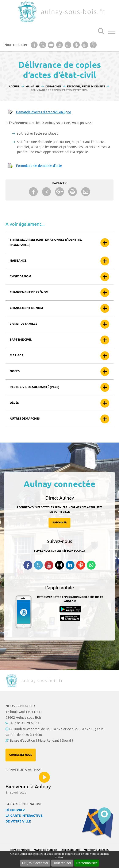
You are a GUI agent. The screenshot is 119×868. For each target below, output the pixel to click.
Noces (15, 371)
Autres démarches (25, 419)
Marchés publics (46, 850)
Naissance (18, 261)
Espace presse (20, 850)
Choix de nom (20, 277)
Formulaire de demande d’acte (39, 166)
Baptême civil (21, 340)
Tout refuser (62, 863)
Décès (14, 403)
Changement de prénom (29, 292)
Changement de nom (26, 308)
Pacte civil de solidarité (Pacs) (34, 387)
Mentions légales (96, 850)
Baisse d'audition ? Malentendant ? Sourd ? (41, 741)
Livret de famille (23, 324)
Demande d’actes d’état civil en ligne (44, 112)
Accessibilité (71, 850)
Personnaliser (87, 863)
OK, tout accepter (35, 863)
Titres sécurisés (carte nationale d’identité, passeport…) (46, 243)
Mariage (16, 356)
